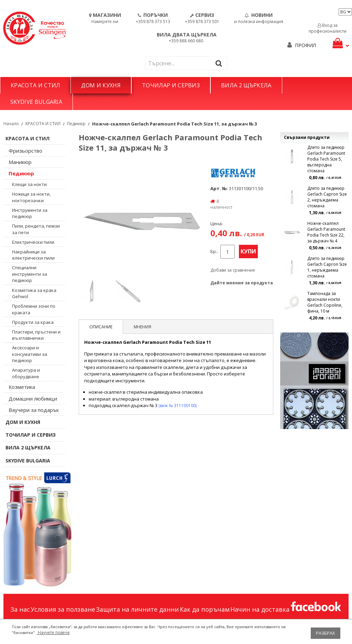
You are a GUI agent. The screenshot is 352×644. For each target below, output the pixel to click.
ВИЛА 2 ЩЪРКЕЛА (246, 85)
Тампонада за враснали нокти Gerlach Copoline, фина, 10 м (325, 302)
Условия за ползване (63, 609)
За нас (20, 609)
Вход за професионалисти (328, 28)
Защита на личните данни (137, 609)
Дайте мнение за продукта (242, 283)
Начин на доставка (260, 609)
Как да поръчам (205, 609)
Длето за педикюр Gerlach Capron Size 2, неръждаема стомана (327, 197)
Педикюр (76, 124)
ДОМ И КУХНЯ (101, 85)
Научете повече (53, 632)
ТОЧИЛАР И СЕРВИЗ (171, 85)
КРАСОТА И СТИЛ (35, 85)
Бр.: (214, 252)
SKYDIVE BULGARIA (36, 102)
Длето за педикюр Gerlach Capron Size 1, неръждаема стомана (327, 267)
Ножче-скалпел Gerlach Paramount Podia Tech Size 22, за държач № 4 (326, 232)
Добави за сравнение (233, 270)
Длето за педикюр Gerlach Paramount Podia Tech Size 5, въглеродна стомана (326, 159)
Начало (11, 124)
